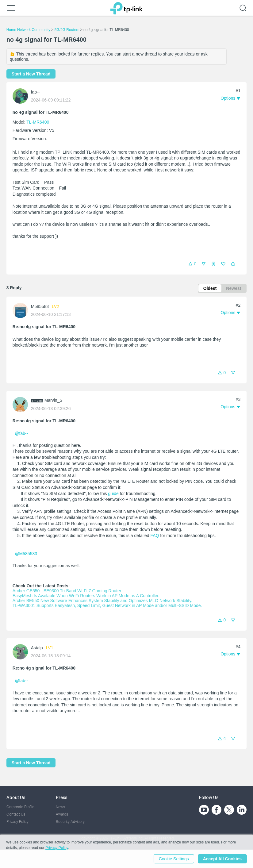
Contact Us (16, 814)
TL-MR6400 (38, 122)
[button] (233, 264)
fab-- (35, 92)
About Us (16, 797)
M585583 (40, 306)
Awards (62, 814)
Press (61, 797)
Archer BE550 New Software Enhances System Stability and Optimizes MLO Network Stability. (102, 601)
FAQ (155, 536)
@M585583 (26, 554)
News (60, 807)
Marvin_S (54, 400)
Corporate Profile (20, 807)
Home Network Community (28, 30)
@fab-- (21, 433)
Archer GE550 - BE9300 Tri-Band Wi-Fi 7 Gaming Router (68, 591)
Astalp (37, 648)
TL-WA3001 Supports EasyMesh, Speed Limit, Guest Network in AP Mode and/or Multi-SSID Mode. (107, 605)
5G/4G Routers (67, 30)
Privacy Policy (17, 822)
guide (113, 494)
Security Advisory (70, 822)
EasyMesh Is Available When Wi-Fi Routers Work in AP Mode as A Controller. (86, 596)
